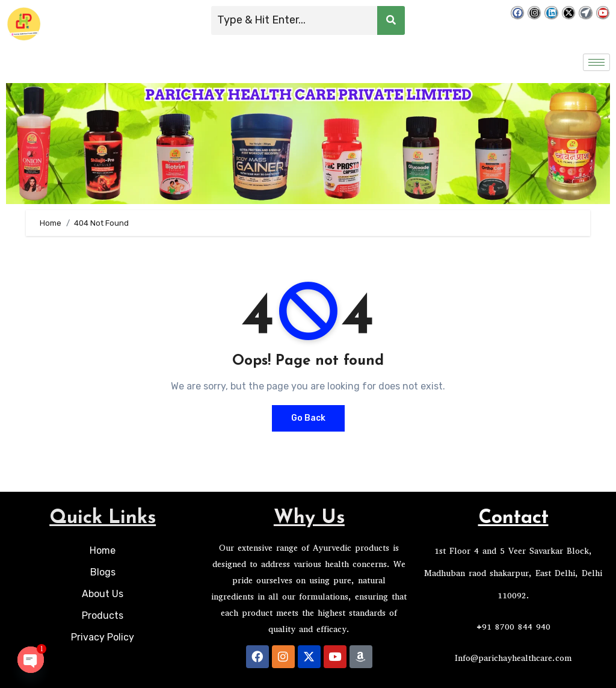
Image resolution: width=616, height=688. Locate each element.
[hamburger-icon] (596, 62)
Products (103, 615)
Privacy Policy (103, 637)
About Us (103, 594)
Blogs (103, 572)
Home (103, 550)
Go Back (308, 418)
